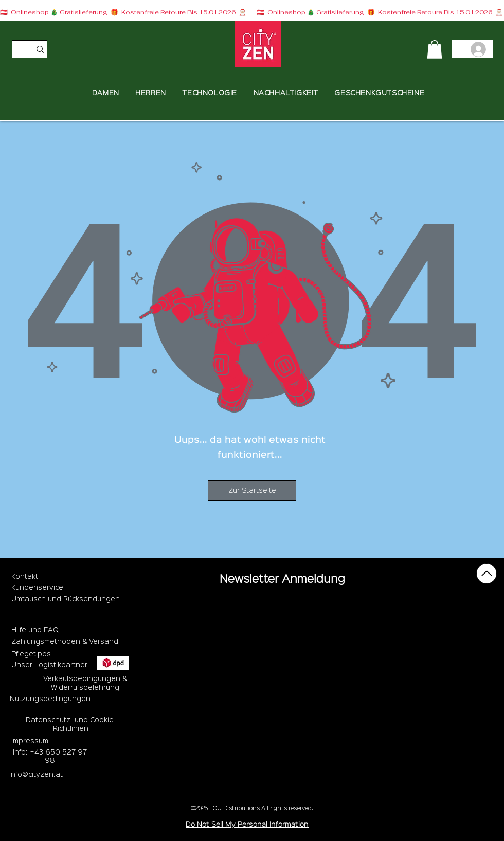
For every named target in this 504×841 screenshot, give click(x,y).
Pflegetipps (31, 654)
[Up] (487, 574)
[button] (435, 49)
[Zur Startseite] (252, 491)
